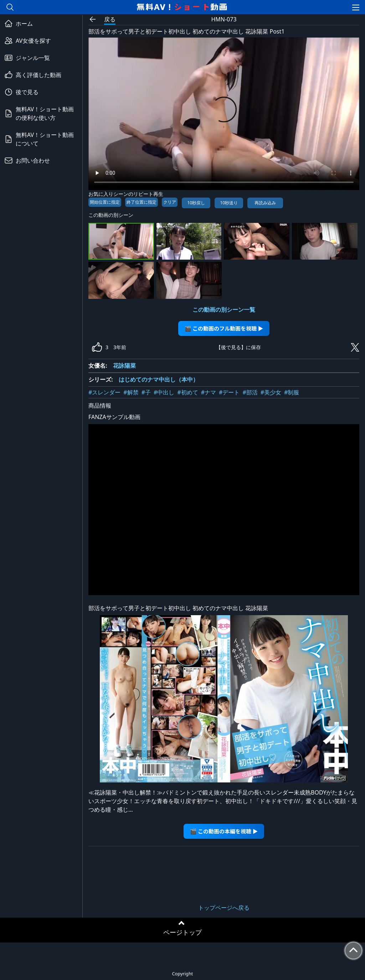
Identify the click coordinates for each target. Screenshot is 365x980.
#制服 (292, 392)
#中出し (164, 392)
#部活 (250, 392)
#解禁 (131, 392)
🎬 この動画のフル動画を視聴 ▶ (224, 328)
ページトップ (182, 932)
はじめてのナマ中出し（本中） (159, 379)
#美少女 (271, 392)
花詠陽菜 (124, 366)
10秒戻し (196, 203)
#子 (146, 392)
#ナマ (209, 392)
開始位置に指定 (105, 202)
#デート (229, 392)
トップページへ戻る (224, 908)
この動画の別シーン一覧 (224, 310)
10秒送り (229, 203)
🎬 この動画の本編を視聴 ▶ (224, 831)
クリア (170, 202)
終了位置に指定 (142, 202)
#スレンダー (104, 392)
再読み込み (265, 203)
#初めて (187, 392)
